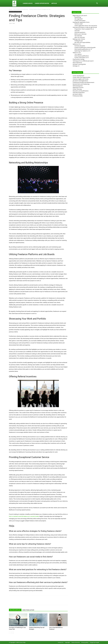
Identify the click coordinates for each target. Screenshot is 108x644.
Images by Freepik (94, 642)
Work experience (77, 63)
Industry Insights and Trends (81, 79)
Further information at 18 (82, 58)
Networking (78, 17)
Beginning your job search (80, 16)
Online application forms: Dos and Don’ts (86, 26)
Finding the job (79, 41)
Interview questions (80, 32)
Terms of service (76, 642)
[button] (97, 3)
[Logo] (15, 3)
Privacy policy (85, 642)
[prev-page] (10, 633)
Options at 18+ (77, 52)
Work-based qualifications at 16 (83, 49)
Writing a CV (76, 66)
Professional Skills (78, 96)
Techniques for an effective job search (83, 61)
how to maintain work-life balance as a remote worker (24, 516)
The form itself (79, 24)
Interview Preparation (79, 92)
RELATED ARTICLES (15, 610)
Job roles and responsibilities (82, 42)
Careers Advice (28, 3)
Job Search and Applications (80, 81)
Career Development (78, 76)
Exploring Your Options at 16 (82, 51)
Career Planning (77, 89)
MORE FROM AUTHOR (28, 610)
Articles (54, 3)
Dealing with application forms (81, 22)
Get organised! (79, 19)
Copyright (67, 642)
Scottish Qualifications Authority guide (85, 47)
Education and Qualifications (81, 91)
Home (10, 9)
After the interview (80, 37)
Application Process (78, 87)
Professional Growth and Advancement (83, 82)
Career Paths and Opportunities (81, 77)
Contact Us (61, 642)
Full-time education (80, 46)
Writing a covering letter (79, 64)
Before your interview (80, 34)
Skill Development (78, 86)
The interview (78, 36)
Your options (78, 54)
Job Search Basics (77, 94)
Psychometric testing (78, 59)
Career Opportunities (42, 3)
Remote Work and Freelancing (21, 9)
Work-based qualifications (82, 56)
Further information (80, 21)
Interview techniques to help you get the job (85, 27)
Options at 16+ (77, 44)
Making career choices (79, 39)
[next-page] (13, 633)
